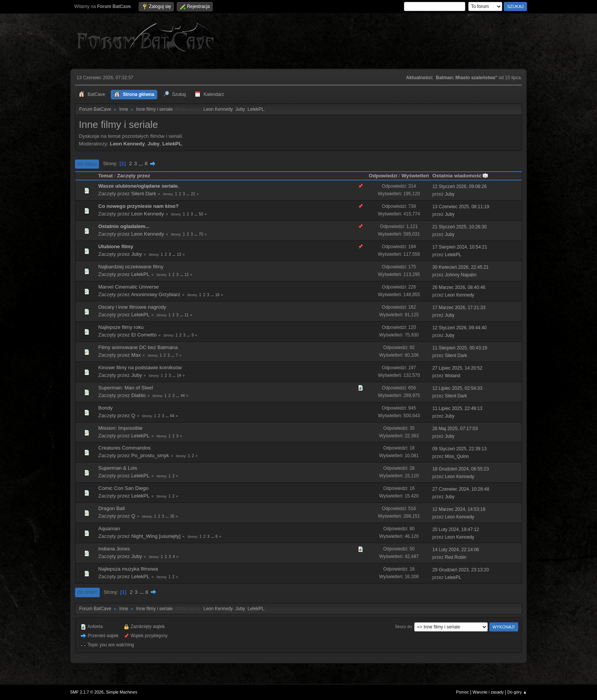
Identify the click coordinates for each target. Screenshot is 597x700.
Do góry (87, 592)
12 (187, 275)
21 (193, 194)
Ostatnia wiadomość (461, 176)
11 (187, 315)
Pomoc (463, 692)
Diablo (139, 395)
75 (201, 234)
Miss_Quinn (457, 456)
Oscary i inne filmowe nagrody (132, 307)
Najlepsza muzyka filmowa (128, 569)
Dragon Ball (112, 508)
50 (201, 214)
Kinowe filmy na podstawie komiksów (140, 368)
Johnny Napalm (461, 275)
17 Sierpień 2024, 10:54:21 (460, 247)
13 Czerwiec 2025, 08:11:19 (461, 207)
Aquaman (109, 529)
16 (217, 295)
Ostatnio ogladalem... (124, 226)
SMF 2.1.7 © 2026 (87, 692)
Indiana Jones (114, 549)
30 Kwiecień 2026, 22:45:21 (461, 267)
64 (172, 416)
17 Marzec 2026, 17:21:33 (459, 308)
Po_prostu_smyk (150, 455)
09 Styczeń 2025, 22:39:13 (460, 449)
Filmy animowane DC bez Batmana (138, 347)
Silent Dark (144, 194)
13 (179, 254)
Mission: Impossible (120, 428)
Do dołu (87, 164)
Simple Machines (121, 692)
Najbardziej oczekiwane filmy (131, 267)
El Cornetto (144, 335)
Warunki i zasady (488, 692)
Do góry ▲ (517, 692)
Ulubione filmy (116, 246)
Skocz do (403, 627)
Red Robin (456, 557)
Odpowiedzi (383, 176)
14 (179, 376)
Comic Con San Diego (123, 488)
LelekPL (256, 109)
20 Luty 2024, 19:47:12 (456, 529)
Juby (240, 109)
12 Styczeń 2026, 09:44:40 (460, 328)
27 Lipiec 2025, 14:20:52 (457, 368)
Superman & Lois (118, 468)
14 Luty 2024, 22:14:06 (456, 550)
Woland (452, 376)
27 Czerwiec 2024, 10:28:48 (461, 489)
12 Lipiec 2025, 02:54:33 (457, 388)
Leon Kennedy (218, 109)
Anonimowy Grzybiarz (156, 294)
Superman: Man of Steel (126, 388)
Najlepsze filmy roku (121, 327)
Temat (105, 176)
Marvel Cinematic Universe (128, 287)
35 (172, 516)
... (141, 163)
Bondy (105, 408)
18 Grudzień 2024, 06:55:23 (461, 469)
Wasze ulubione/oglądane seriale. (139, 186)
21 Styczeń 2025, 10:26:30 (460, 227)
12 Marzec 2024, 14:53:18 (459, 509)
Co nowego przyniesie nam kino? (138, 206)
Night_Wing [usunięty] (156, 536)
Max (136, 355)
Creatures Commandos (125, 448)
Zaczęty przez (133, 176)
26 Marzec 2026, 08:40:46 (459, 287)
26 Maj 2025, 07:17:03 (455, 429)
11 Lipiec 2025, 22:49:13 (457, 408)
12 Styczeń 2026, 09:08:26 (460, 187)
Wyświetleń (415, 176)
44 (183, 396)
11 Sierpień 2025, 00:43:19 (460, 348)
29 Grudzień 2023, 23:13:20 (461, 570)
